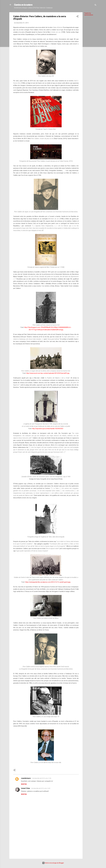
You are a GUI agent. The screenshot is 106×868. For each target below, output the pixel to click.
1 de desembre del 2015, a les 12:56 (41, 778)
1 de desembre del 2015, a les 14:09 (40, 788)
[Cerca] (95, 5)
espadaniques (26, 778)
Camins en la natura (23, 5)
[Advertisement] (90, 47)
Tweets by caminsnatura (89, 14)
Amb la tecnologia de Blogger (53, 863)
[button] (77, 17)
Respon (24, 784)
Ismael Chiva (25, 788)
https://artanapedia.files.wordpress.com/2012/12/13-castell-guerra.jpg (48, 582)
